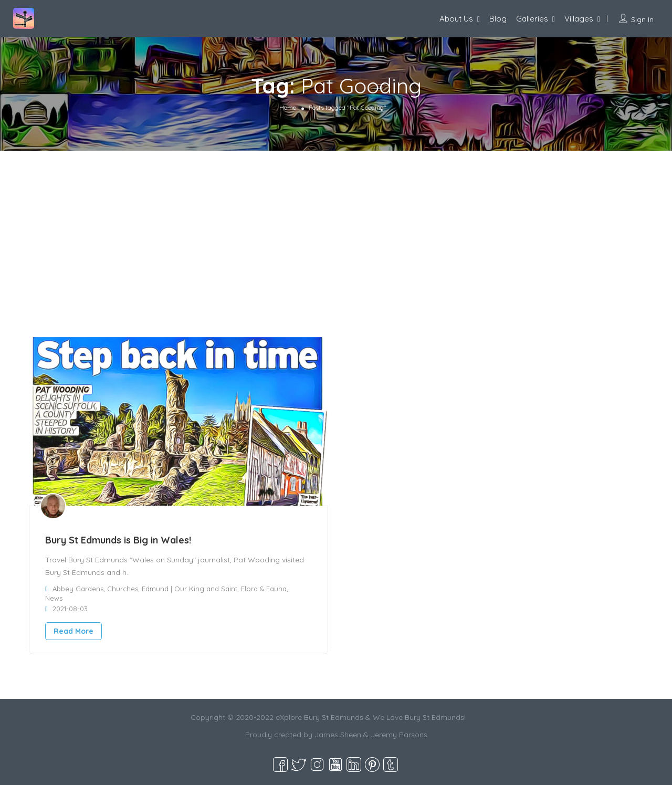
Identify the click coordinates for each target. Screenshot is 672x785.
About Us (456, 19)
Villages (579, 19)
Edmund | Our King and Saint (190, 589)
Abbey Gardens (78, 589)
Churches (123, 589)
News (54, 598)
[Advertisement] (336, 229)
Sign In (642, 19)
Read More (73, 631)
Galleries (532, 19)
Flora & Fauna (264, 589)
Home (288, 107)
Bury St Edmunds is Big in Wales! (118, 540)
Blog (498, 19)
